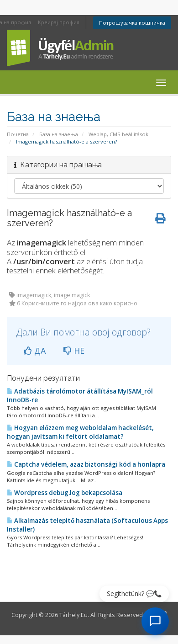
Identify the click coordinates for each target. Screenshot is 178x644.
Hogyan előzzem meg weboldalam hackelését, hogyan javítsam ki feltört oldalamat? (80, 432)
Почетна (18, 134)
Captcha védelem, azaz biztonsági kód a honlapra (86, 464)
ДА (35, 351)
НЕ (74, 351)
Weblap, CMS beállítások (118, 134)
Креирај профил (59, 22)
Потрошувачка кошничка (132, 23)
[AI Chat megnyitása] (155, 621)
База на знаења (59, 134)
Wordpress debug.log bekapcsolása (65, 493)
